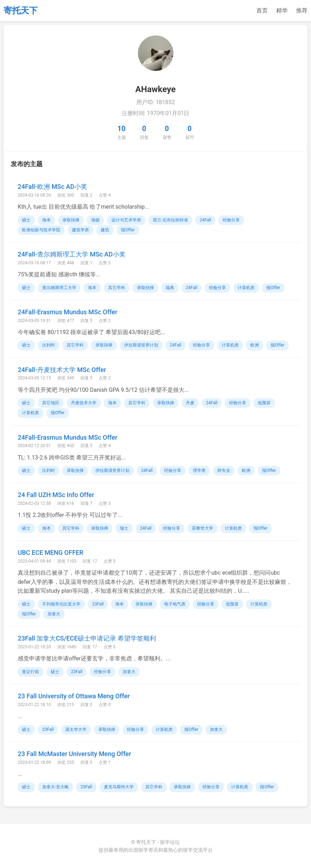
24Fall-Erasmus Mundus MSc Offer (68, 312)
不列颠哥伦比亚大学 (61, 604)
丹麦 (190, 403)
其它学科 (117, 288)
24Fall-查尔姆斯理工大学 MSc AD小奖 (72, 254)
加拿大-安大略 (55, 787)
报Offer (128, 230)
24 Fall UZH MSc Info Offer (56, 495)
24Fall (205, 220)
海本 (46, 220)
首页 (262, 10)
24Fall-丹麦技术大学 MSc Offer (62, 370)
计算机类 (246, 288)
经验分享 (231, 220)
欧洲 (255, 345)
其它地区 (51, 403)
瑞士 (124, 528)
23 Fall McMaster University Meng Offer (74, 754)
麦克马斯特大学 (119, 787)
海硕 (95, 220)
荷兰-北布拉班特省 (170, 220)
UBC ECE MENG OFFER (51, 553)
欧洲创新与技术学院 (41, 230)
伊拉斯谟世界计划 (141, 345)
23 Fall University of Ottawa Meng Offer (74, 696)
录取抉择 (71, 220)
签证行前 (30, 672)
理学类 (199, 470)
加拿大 (54, 614)
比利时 (49, 345)
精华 (282, 10)
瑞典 (170, 288)
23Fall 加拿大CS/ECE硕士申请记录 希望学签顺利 (87, 638)
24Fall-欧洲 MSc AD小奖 (52, 187)
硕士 (26, 220)
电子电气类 (175, 604)
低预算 (264, 403)
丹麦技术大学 (84, 403)
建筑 (105, 230)
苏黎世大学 (202, 528)
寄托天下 (21, 11)
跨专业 (224, 470)
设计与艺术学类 (126, 220)
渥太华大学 (76, 729)
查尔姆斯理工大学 (59, 288)
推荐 (302, 10)
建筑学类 (80, 230)
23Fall (98, 604)
